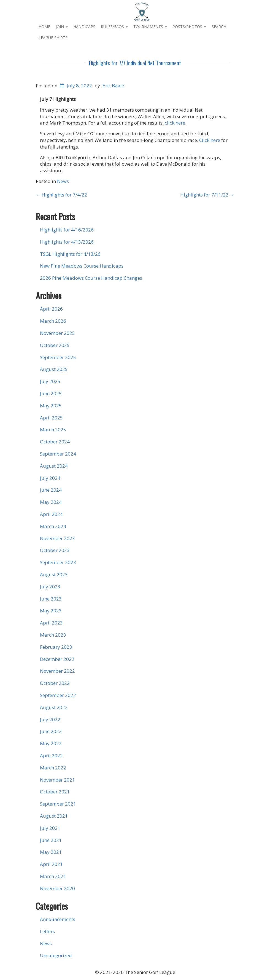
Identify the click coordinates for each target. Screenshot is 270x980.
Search (219, 27)
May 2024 (51, 502)
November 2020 (57, 888)
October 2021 (55, 792)
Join (62, 27)
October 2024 (55, 442)
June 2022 (51, 731)
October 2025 (55, 345)
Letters (47, 931)
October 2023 (55, 550)
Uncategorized (56, 955)
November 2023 (57, 538)
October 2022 (55, 683)
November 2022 (57, 671)
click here (175, 123)
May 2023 (51, 611)
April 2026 (51, 309)
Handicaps (84, 27)
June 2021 (51, 840)
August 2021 (54, 816)
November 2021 (57, 780)
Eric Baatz (113, 86)
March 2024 (53, 526)
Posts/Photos (189, 27)
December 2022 (57, 659)
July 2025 (50, 381)
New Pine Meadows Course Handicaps (82, 266)
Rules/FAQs (114, 27)
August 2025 (54, 369)
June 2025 (51, 393)
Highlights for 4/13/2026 (67, 242)
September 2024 (58, 454)
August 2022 (54, 707)
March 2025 (53, 430)
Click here (210, 140)
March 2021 (53, 876)
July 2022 (50, 719)
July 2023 (50, 587)
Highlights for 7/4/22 (61, 195)
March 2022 (53, 768)
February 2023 (56, 647)
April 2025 (51, 418)
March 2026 (53, 321)
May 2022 (51, 743)
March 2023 (53, 635)
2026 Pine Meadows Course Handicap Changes (91, 278)
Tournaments (150, 27)
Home (44, 27)
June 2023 (51, 599)
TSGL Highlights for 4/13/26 (70, 254)
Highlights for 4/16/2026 (67, 230)
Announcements (58, 919)
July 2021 (50, 828)
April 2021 (51, 864)
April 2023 (51, 623)
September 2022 (58, 695)
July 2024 (50, 478)
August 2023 (54, 574)
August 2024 (54, 466)
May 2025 (51, 406)
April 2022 (51, 756)
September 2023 (58, 562)
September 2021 (58, 804)
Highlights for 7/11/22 (207, 195)
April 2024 (51, 514)
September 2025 (58, 357)
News (63, 181)
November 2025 (57, 333)
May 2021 (51, 852)
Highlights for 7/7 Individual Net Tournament (135, 63)
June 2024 (51, 490)
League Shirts (53, 38)
